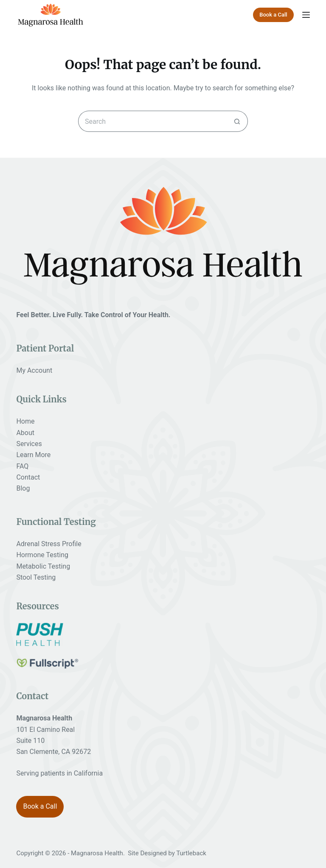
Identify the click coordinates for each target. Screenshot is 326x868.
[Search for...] (152, 121)
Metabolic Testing (43, 566)
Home (25, 421)
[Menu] (306, 15)
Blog (23, 488)
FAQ (22, 466)
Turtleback (191, 853)
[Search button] (237, 121)
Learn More (33, 455)
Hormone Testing (42, 555)
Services (29, 444)
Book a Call (273, 15)
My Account (34, 370)
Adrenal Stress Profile (49, 544)
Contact (28, 477)
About (25, 433)
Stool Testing (36, 577)
